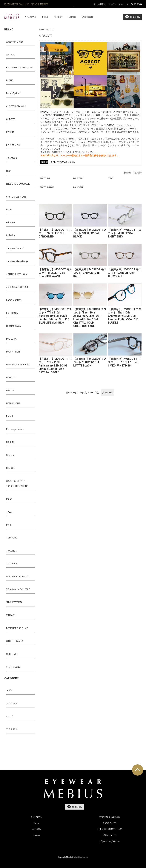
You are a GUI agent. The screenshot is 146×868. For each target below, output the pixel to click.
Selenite (10, 455)
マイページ (123, 4)
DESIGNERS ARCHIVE (17, 628)
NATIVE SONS (13, 403)
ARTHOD (11, 55)
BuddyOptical (13, 93)
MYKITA (10, 391)
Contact (72, 17)
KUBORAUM (12, 313)
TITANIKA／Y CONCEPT (18, 589)
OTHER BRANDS (14, 641)
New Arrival (30, 17)
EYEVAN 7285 (13, 145)
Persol (9, 416)
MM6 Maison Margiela (18, 365)
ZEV (110, 178)
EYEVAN (10, 132)
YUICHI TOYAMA (14, 602)
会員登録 (102, 4)
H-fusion (10, 223)
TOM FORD (12, 538)
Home (41, 30)
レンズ (10, 716)
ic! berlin (10, 235)
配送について (110, 823)
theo (9, 525)
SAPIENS (11, 442)
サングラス (12, 704)
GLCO (9, 210)
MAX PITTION (13, 352)
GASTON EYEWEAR (16, 197)
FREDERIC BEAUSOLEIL (18, 184)
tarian (9, 499)
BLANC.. (10, 80)
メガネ (10, 690)
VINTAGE (11, 615)
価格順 (138, 173)
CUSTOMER (12, 654)
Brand (45, 17)
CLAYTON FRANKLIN (16, 106)
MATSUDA (11, 339)
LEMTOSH (44, 178)
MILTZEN (78, 178)
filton (9, 171)
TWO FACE (12, 564)
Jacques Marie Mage (17, 261)
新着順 (127, 173)
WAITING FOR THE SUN (18, 577)
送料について (110, 835)
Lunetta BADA (13, 326)
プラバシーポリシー (110, 841)
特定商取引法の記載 (110, 817)
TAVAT (10, 512)
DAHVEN (78, 187)
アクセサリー (13, 729)
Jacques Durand (15, 249)
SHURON (11, 468)
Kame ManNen (14, 300)
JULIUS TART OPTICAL (18, 287)
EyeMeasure (87, 17)
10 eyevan (11, 158)
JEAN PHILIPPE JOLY (17, 274)
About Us (58, 17)
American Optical (15, 42)
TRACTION (12, 551)
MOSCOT (50, 30)
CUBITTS (11, 119)
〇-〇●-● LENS (13, 667)
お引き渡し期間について (110, 829)
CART (136, 4)
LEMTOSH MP (46, 187)
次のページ (108, 393)
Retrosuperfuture (15, 429)
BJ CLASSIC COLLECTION (19, 68)
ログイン (112, 4)
